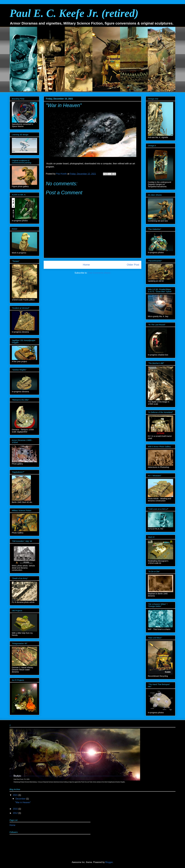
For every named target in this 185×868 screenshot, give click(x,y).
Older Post (133, 265)
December (21, 799)
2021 (16, 795)
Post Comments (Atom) (99, 273)
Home (86, 265)
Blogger (109, 862)
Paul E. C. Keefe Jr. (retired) (74, 13)
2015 (16, 809)
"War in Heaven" (23, 802)
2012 (16, 813)
